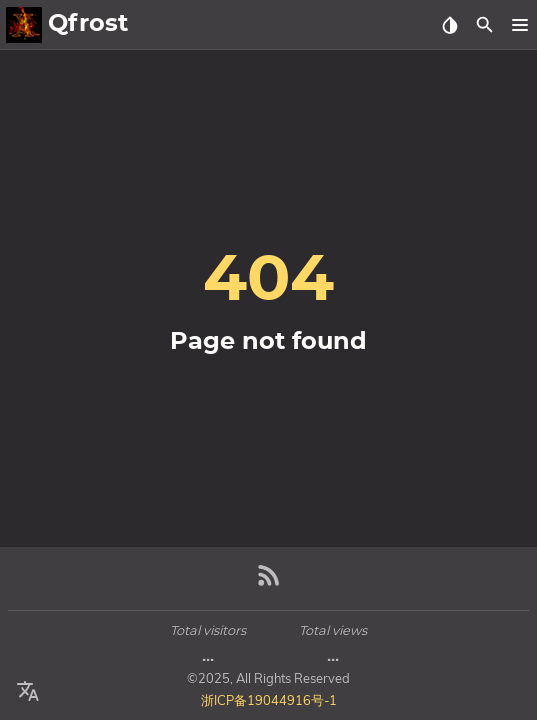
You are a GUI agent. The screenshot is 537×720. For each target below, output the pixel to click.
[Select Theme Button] (449, 25)
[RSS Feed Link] (269, 583)
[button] (519, 25)
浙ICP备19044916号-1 (269, 700)
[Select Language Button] (28, 692)
